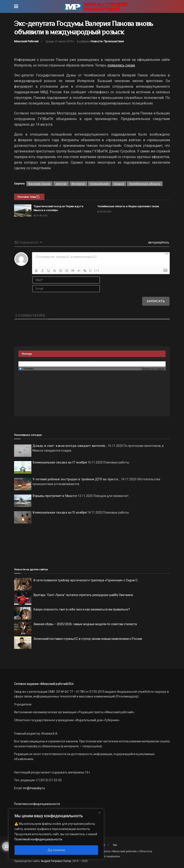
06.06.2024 (104, 212)
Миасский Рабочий (26, 41)
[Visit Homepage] (95, 6)
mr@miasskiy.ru (34, 788)
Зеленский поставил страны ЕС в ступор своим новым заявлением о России (88, 639)
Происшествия (114, 41)
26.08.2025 (41, 216)
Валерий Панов (40, 184)
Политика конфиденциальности (37, 804)
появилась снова (121, 65)
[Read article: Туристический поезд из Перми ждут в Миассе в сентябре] (23, 211)
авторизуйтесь (158, 242)
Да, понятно (56, 850)
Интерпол (78, 184)
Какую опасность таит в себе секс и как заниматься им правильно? (82, 609)
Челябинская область (145, 184)
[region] (56, 834)
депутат (61, 184)
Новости (97, 41)
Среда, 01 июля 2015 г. (60, 41)
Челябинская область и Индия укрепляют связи (128, 206)
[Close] (99, 813)
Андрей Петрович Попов (56, 861)
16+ (115, 845)
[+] (97, 270)
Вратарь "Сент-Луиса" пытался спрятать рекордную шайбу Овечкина (83, 595)
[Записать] (156, 301)
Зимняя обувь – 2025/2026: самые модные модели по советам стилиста (85, 624)
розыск (119, 184)
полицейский (99, 184)
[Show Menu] (16, 6)
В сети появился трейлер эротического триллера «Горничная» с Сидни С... (86, 580)
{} (90, 270)
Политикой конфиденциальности (38, 839)
